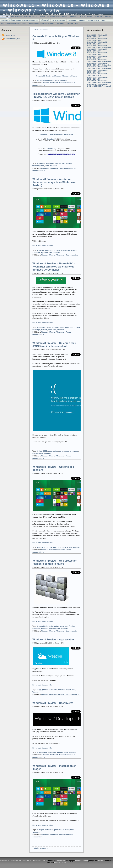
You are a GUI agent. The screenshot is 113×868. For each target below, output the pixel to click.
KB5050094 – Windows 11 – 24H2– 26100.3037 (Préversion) (99, 85)
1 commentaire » (72, 631)
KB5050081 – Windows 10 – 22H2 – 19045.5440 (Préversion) (99, 82)
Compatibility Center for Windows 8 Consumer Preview (56, 76)
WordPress (61, 861)
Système (74, 17)
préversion (49, 250)
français (58, 163)
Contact (60, 24)
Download (51, 139)
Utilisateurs (86, 17)
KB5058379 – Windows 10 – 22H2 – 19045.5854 (98, 36)
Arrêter (41, 250)
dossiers (42, 547)
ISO (63, 163)
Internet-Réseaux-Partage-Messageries (20, 20)
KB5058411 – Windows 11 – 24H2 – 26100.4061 (98, 43)
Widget (68, 690)
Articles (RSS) (10, 35)
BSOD (45, 451)
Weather (61, 690)
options (49, 547)
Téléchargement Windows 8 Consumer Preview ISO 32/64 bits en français (56, 95)
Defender (50, 626)
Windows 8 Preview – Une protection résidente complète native (55, 562)
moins (67, 451)
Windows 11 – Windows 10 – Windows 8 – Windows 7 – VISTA (56, 8)
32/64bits (40, 163)
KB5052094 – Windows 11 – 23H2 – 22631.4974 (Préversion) (99, 64)
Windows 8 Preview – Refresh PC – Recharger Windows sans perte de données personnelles (54, 267)
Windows (63, 80)
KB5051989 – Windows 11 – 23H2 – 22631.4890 (98, 78)
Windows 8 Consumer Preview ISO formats (56, 135)
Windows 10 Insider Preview (41, 24)
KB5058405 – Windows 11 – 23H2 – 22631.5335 (98, 39)
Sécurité (45, 20)
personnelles (54, 327)
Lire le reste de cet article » (43, 246)
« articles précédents (40, 30)
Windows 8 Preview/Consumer (62, 83)
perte (62, 327)
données (42, 327)
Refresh (44, 330)
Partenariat (73, 24)
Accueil (5, 17)
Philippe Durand (60, 862)
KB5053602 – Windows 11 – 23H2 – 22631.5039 (98, 54)
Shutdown (36, 253)
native (57, 626)
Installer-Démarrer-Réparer (54, 17)
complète (42, 626)
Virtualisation (58, 20)
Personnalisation (103, 17)
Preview (69, 163)
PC (47, 327)
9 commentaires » (73, 255)
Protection (36, 629)
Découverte (43, 752)
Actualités (45, 83)
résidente (45, 629)
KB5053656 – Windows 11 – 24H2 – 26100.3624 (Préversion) (99, 47)
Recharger (36, 330)
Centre (41, 80)
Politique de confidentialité (24, 17)
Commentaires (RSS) (12, 39)
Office (82, 20)
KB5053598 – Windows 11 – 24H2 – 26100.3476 (98, 57)
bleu (40, 451)
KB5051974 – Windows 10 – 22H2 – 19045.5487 (98, 71)
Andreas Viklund (81, 861)
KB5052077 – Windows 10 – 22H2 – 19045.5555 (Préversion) (99, 61)
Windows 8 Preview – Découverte (53, 703)
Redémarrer (65, 250)
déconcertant (53, 451)
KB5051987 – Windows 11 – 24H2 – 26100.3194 (98, 75)
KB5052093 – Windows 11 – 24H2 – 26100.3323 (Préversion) (99, 68)
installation (49, 830)
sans (50, 330)
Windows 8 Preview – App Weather (54, 640)
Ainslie (100, 861)
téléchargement (38, 166)
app (40, 690)
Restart (74, 250)
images (41, 830)
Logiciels (72, 20)
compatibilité (49, 80)
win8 (57, 80)
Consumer (50, 163)
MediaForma (93, 20)
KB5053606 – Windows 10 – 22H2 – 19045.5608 (98, 50)
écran (61, 451)
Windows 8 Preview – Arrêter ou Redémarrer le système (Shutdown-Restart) (54, 182)
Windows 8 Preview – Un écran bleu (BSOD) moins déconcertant (54, 345)
